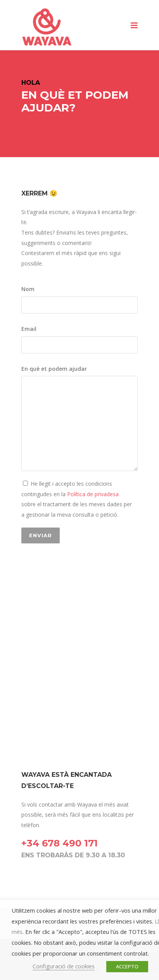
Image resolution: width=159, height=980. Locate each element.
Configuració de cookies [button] (64, 966)
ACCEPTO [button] (127, 966)
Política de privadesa (92, 494)
